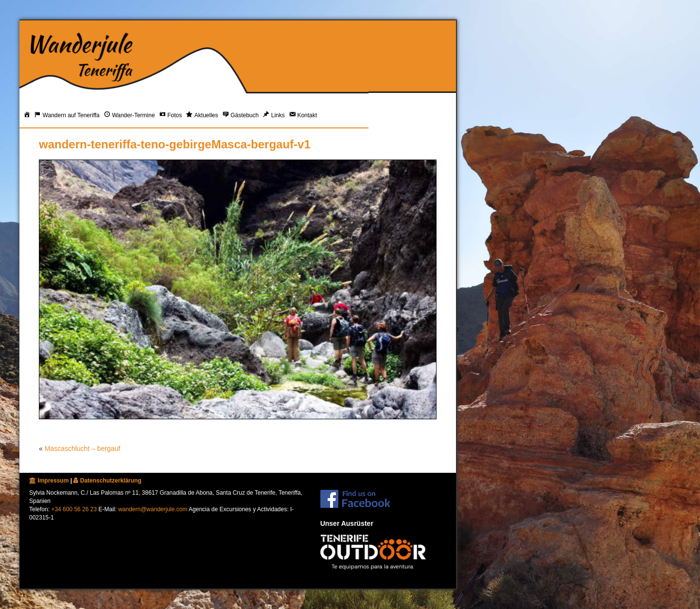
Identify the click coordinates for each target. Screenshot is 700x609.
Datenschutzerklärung (107, 481)
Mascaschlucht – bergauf (83, 448)
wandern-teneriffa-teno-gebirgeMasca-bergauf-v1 (175, 144)
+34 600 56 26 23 (74, 509)
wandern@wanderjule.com (153, 509)
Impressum (49, 481)
